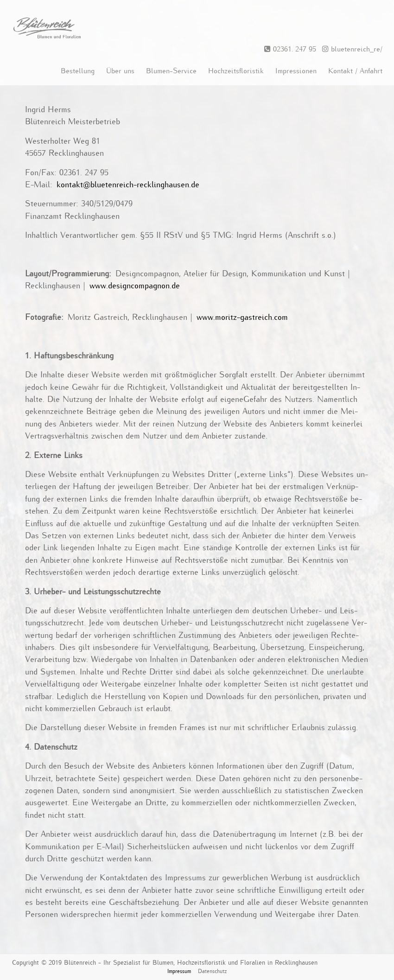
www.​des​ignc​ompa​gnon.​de (135, 286)
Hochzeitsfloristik (236, 71)
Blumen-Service (171, 71)
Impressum (179, 971)
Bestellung (78, 71)
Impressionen (296, 71)
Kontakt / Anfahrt (355, 71)
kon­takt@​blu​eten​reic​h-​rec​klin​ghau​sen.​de (128, 185)
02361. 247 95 (290, 49)
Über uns (120, 71)
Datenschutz (212, 971)
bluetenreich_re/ (350, 49)
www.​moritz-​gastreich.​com (242, 318)
